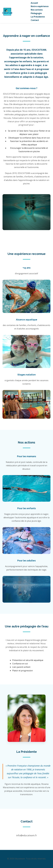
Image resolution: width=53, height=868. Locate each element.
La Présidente (38, 17)
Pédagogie (36, 13)
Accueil (34, 3)
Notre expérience (40, 6)
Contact (35, 20)
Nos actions (37, 10)
